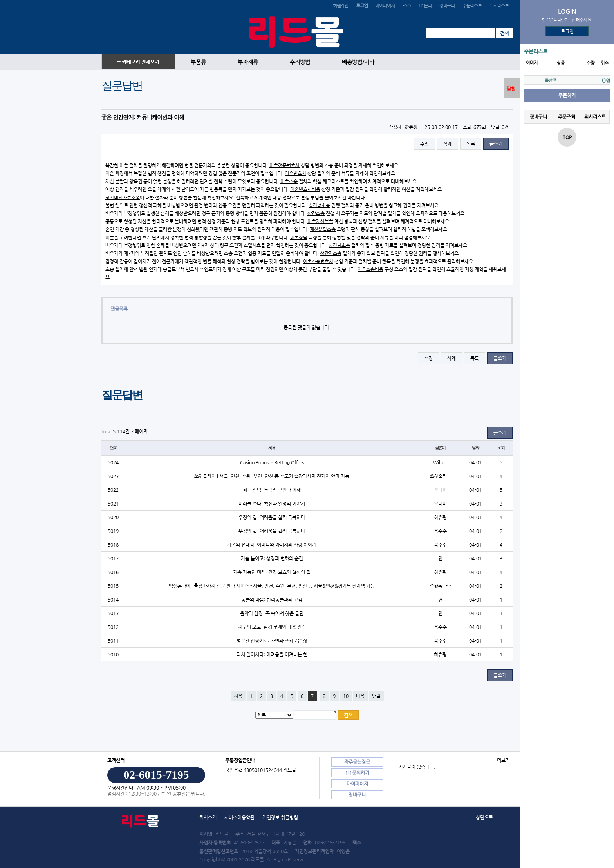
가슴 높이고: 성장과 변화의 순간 (272, 558)
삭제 (448, 144)
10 (346, 696)
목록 (471, 144)
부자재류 (248, 62)
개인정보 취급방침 (280, 817)
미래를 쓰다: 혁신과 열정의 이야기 (272, 504)
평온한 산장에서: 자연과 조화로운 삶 (272, 641)
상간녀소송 (319, 205)
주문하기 (567, 95)
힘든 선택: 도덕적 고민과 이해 (272, 490)
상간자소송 (331, 253)
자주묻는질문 (357, 762)
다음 (360, 696)
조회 (501, 448)
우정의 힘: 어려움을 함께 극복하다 (272, 517)
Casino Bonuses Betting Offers (272, 462)
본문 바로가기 (0, 0)
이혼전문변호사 (284, 165)
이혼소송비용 (370, 269)
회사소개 (208, 817)
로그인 (567, 31)
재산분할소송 (323, 229)
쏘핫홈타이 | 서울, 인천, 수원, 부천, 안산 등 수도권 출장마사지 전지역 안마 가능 (272, 476)
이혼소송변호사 (318, 261)
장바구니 (447, 5)
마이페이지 (385, 5)
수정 (424, 144)
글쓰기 (496, 144)
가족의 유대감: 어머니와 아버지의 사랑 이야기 (272, 545)
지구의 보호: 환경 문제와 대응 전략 (272, 627)
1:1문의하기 (357, 773)
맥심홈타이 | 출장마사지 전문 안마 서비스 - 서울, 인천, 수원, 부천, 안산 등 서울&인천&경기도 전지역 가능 (272, 586)
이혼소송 (289, 181)
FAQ (406, 5)
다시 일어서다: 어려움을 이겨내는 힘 (272, 654)
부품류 (198, 62)
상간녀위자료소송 (123, 198)
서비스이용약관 (239, 817)
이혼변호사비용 (305, 189)
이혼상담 (299, 237)
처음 (238, 696)
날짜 (475, 448)
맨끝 (376, 696)
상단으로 (484, 817)
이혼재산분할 (320, 221)
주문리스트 (472, 5)
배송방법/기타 (358, 62)
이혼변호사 (295, 173)
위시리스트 (499, 5)
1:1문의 (425, 5)
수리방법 (300, 62)
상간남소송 (339, 245)
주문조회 (567, 117)
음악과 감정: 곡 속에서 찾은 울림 (272, 613)
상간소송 (316, 213)
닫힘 (511, 89)
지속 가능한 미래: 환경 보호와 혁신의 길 (272, 572)
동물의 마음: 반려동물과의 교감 (272, 600)
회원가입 (340, 5)
